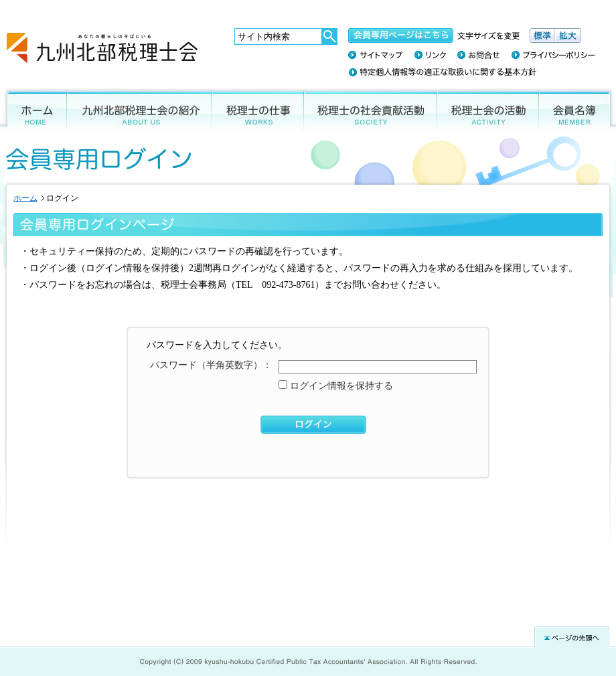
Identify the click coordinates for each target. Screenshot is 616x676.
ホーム (33, 109)
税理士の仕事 (258, 109)
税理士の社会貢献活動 (371, 109)
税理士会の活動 (488, 109)
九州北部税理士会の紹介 (140, 109)
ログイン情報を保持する (340, 386)
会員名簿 (577, 109)
